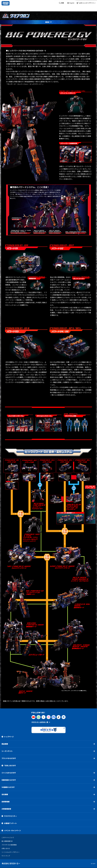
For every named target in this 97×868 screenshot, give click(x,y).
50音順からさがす (8, 787)
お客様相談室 (6, 809)
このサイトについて (8, 837)
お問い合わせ (6, 848)
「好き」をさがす (10, 766)
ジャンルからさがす (9, 773)
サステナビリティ (10, 816)
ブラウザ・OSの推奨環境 (9, 845)
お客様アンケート (10, 823)
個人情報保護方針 (7, 841)
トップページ (9, 737)
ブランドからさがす (9, 758)
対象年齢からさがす (9, 780)
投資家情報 (6, 802)
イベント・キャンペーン (12, 831)
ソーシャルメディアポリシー (11, 852)
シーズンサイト (7, 751)
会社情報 (5, 794)
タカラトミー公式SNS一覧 (40, 722)
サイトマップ (6, 856)
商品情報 (5, 744)
